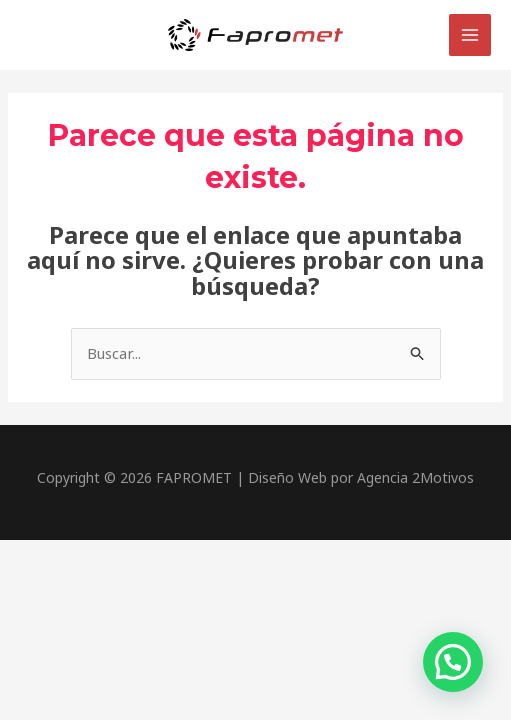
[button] (453, 662)
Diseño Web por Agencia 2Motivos (361, 477)
